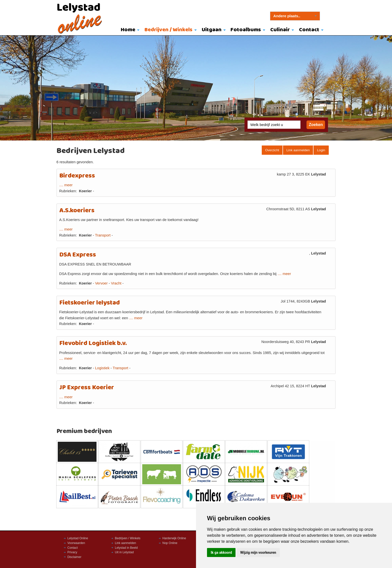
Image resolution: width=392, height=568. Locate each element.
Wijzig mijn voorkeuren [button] (258, 552)
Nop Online (170, 543)
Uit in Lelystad (124, 552)
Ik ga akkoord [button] (221, 552)
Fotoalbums (246, 30)
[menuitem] (129, 30)
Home (128, 30)
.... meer (66, 185)
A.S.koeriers (77, 211)
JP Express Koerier (87, 388)
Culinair (280, 30)
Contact (309, 30)
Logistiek (102, 368)
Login (321, 150)
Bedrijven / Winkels (168, 30)
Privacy (72, 552)
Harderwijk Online (174, 538)
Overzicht (272, 150)
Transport (103, 235)
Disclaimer (74, 557)
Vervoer (101, 283)
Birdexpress (77, 176)
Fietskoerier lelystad (89, 303)
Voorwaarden (76, 543)
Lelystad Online (78, 538)
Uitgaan (212, 30)
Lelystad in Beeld (126, 548)
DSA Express (78, 255)
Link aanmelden (298, 150)
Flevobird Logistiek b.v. (93, 343)
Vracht (116, 283)
